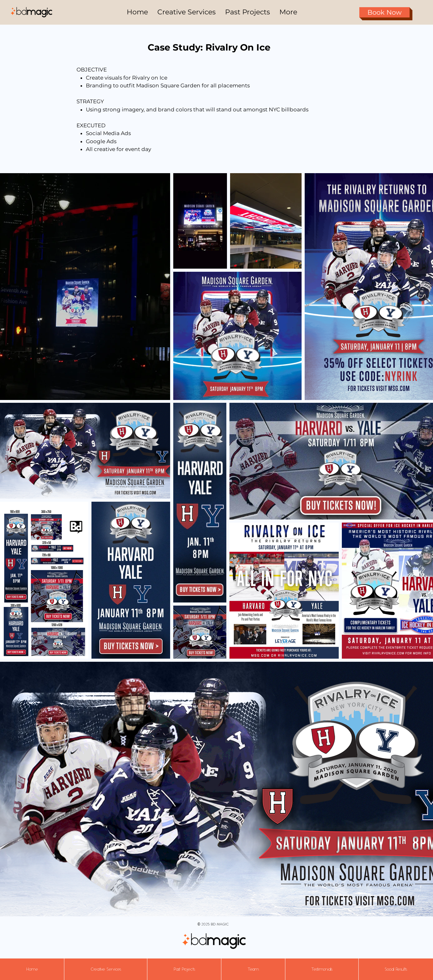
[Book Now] (384, 12)
